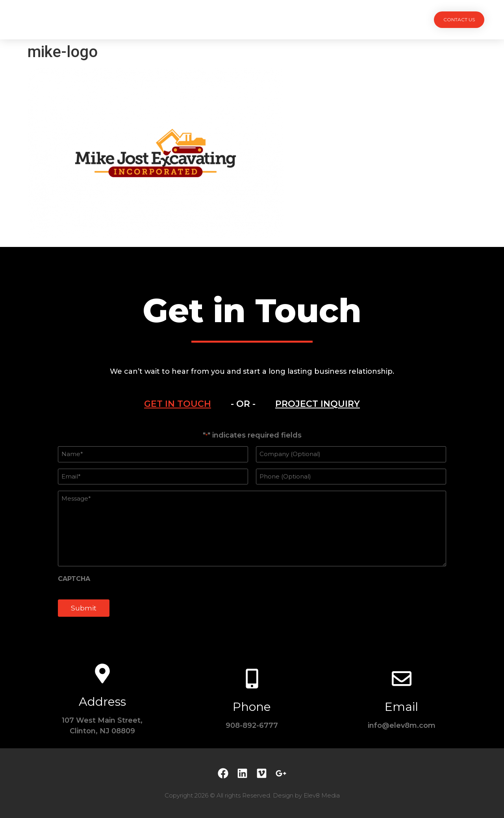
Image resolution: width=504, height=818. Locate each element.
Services (231, 19)
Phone (252, 707)
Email (401, 707)
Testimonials (309, 19)
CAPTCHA (74, 579)
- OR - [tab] (243, 404)
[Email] (402, 679)
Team (267, 19)
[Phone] (252, 679)
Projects (189, 19)
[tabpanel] (252, 528)
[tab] (178, 404)
